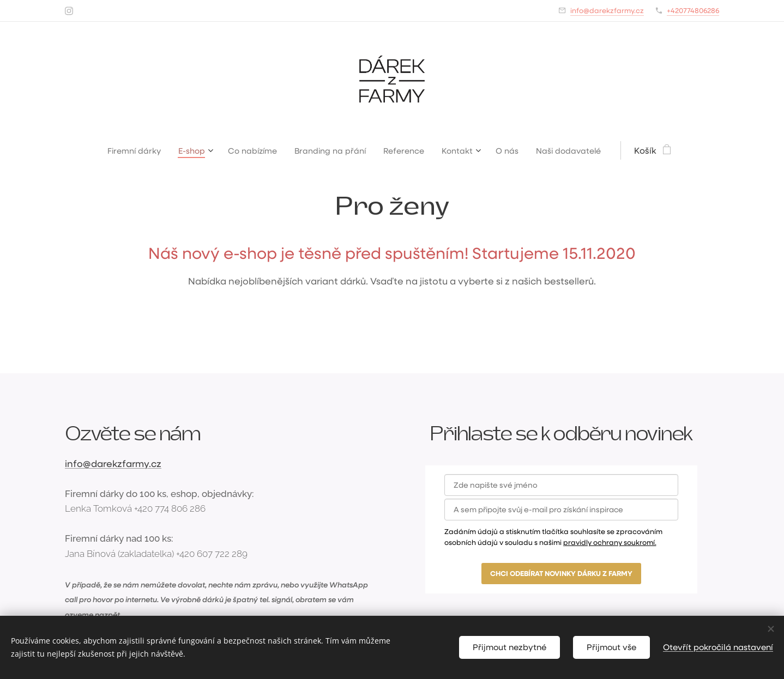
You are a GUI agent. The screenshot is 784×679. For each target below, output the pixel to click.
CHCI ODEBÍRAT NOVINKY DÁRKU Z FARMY (561, 573)
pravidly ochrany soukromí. (610, 542)
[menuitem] (126, 150)
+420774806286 (693, 10)
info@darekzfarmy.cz (607, 10)
